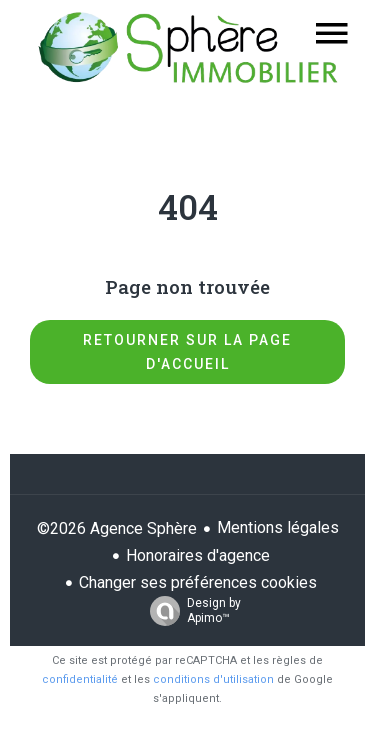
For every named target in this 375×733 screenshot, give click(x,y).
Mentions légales (278, 527)
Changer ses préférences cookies (198, 582)
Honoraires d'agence (198, 555)
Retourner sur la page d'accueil (187, 352)
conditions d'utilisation (213, 679)
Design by (190, 611)
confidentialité (80, 679)
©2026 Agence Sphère (117, 528)
